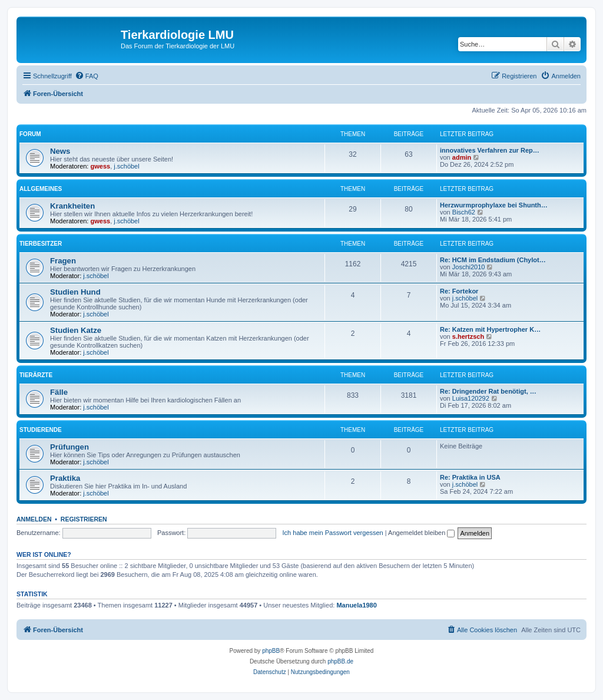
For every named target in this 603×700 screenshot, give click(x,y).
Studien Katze (76, 330)
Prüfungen (69, 447)
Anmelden (34, 519)
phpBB (271, 651)
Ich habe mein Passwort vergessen (333, 533)
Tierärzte (36, 375)
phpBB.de (340, 661)
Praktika (65, 478)
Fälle (59, 392)
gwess (101, 166)
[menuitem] (87, 76)
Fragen (63, 261)
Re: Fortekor (459, 291)
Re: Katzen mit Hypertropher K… (490, 329)
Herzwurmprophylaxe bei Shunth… (494, 205)
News (60, 151)
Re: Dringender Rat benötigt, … (488, 391)
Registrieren (84, 519)
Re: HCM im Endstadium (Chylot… (493, 260)
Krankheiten (72, 206)
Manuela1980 (356, 605)
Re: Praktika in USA (470, 477)
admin (462, 157)
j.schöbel (126, 166)
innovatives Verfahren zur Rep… (490, 150)
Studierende (41, 430)
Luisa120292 (471, 398)
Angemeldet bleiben (421, 533)
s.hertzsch (468, 336)
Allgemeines (41, 189)
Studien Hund (75, 292)
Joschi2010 (469, 267)
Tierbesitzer (41, 244)
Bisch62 (464, 212)
